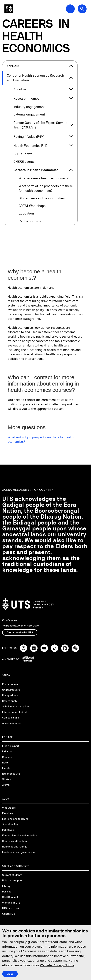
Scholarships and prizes (16, 706)
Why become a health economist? (44, 178)
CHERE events (24, 161)
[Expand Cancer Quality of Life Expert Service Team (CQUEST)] (71, 125)
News (5, 763)
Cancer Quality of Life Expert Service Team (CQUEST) (40, 125)
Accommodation (12, 723)
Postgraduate (10, 695)
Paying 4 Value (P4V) (29, 136)
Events (6, 768)
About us (20, 89)
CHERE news (23, 154)
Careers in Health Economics (36, 170)
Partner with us (30, 221)
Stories (6, 779)
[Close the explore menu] (71, 66)
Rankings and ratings (15, 847)
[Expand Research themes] (71, 98)
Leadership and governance (18, 852)
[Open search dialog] (82, 9)
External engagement (29, 114)
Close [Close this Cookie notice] (10, 974)
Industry (7, 751)
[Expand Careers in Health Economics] (71, 170)
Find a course (10, 684)
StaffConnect (10, 897)
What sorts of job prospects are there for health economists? (46, 188)
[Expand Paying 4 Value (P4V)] (71, 136)
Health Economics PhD (31, 146)
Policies (7, 892)
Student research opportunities (42, 198)
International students (15, 712)
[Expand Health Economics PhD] (71, 145)
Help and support (12, 880)
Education (26, 213)
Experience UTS (11, 774)
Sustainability (10, 824)
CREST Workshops (32, 206)
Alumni (6, 785)
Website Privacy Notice (57, 965)
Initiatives (8, 830)
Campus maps (11, 718)
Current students (12, 875)
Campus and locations (15, 841)
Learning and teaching (15, 819)
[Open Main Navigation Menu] (70, 9)
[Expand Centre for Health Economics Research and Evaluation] (71, 78)
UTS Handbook (11, 908)
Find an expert (11, 746)
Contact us (9, 914)
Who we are (9, 808)
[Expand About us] (71, 89)
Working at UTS (11, 903)
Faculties (8, 813)
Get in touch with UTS (20, 632)
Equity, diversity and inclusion (20, 835)
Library (6, 886)
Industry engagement (29, 107)
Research (8, 757)
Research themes (26, 98)
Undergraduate (11, 690)
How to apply (10, 701)
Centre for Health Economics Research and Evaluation (35, 78)
